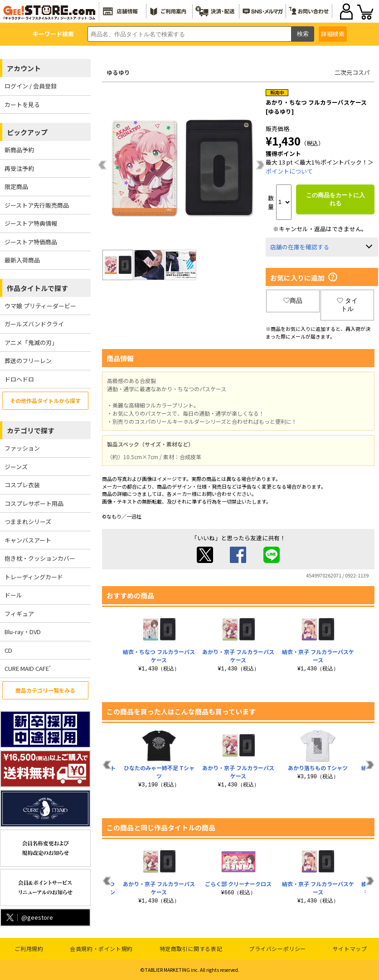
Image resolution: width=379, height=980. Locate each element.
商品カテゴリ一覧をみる (45, 690)
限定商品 (16, 187)
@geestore (29, 917)
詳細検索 (333, 34)
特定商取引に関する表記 (191, 948)
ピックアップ (27, 132)
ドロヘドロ (19, 379)
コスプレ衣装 (22, 485)
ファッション (22, 448)
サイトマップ (350, 948)
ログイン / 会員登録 (31, 86)
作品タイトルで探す (37, 288)
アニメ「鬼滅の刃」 (31, 342)
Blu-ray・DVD (23, 632)
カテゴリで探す (31, 430)
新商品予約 (19, 150)
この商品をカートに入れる (335, 199)
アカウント (24, 68)
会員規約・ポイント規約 (101, 948)
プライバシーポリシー (277, 948)
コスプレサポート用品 (34, 503)
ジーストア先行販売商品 (37, 205)
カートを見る (22, 104)
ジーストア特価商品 (31, 242)
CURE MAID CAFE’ (28, 668)
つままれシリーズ (28, 522)
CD (8, 650)
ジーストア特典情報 (31, 223)
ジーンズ (16, 467)
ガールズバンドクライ (34, 324)
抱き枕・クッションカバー (40, 558)
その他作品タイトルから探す (45, 400)
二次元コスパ (352, 72)
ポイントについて (289, 171)
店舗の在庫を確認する (300, 247)
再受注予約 (19, 168)
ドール (13, 595)
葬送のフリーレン (28, 361)
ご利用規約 (29, 948)
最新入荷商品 (22, 260)
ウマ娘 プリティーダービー (40, 306)
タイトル (347, 305)
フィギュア (19, 614)
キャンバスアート (28, 540)
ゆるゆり (118, 72)
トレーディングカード (34, 577)
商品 (293, 301)
